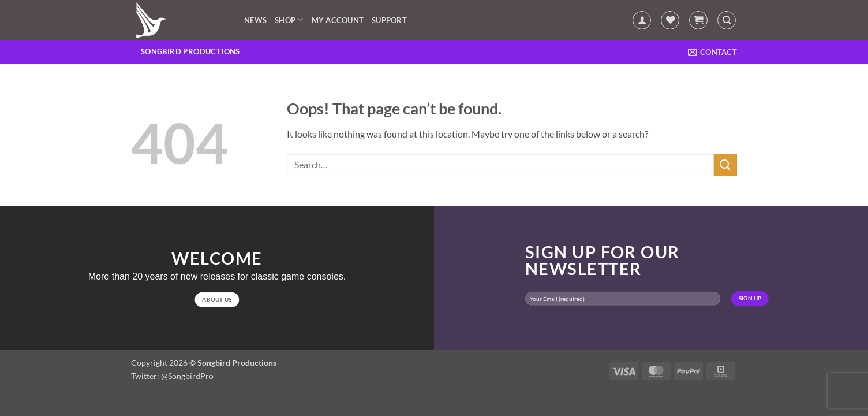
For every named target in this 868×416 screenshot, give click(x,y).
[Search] (727, 20)
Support (389, 20)
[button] (642, 20)
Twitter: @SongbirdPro (172, 376)
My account (338, 20)
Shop (289, 20)
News (255, 20)
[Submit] (725, 165)
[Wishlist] (670, 20)
